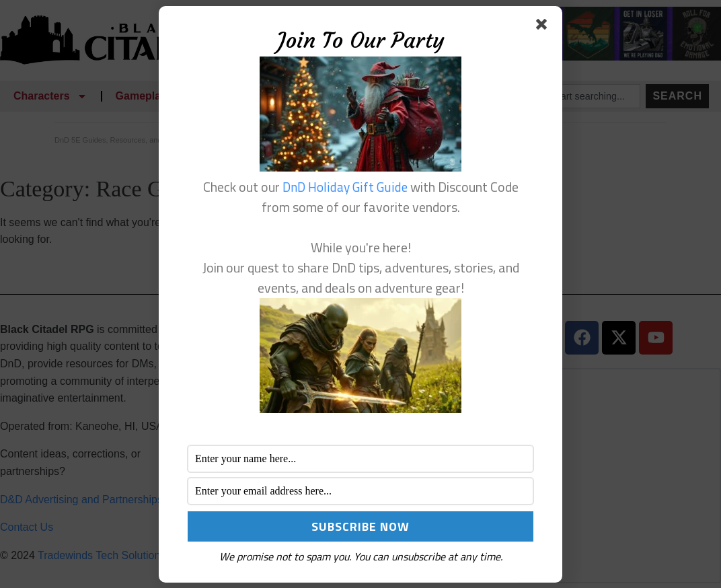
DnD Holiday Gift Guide (345, 187)
